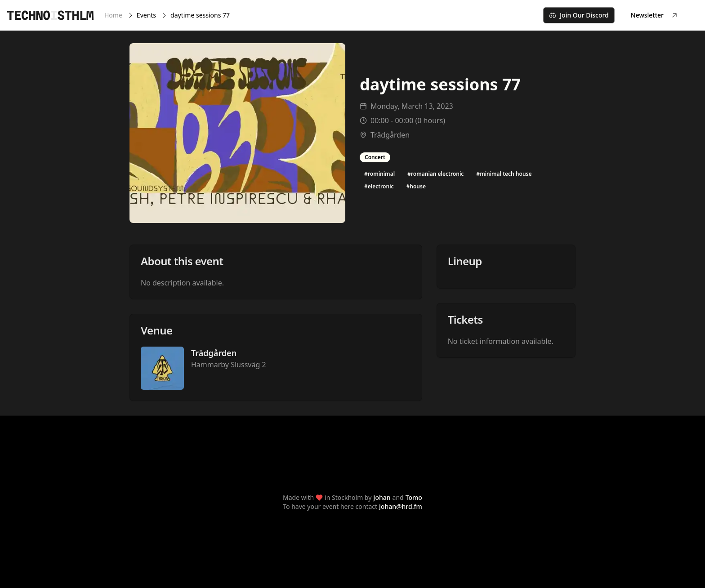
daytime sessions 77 (200, 15)
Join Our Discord (579, 15)
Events (146, 15)
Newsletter (654, 15)
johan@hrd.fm (401, 506)
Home (113, 15)
